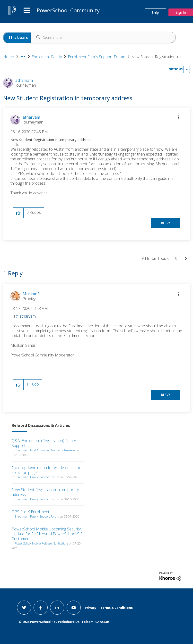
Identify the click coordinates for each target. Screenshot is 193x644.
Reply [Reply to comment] (166, 395)
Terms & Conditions (117, 608)
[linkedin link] (57, 608)
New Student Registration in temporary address (45, 492)
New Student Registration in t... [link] (158, 57)
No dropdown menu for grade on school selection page (47, 470)
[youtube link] (74, 608)
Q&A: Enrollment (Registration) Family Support (44, 443)
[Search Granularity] (26, 37)
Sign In (181, 12)
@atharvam (26, 316)
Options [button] (176, 69)
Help (155, 12)
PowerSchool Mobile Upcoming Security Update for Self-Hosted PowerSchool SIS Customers (47, 534)
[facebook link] (41, 608)
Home (9, 57)
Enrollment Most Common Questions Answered (46, 450)
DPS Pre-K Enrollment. (31, 512)
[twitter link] (24, 608)
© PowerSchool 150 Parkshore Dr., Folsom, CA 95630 (64, 622)
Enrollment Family (47, 57)
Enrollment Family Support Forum (96, 57)
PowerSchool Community (68, 10)
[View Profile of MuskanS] (31, 294)
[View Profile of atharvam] (31, 117)
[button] (178, 117)
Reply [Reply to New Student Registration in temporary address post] (166, 223)
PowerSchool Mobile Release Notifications (42, 543)
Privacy (91, 608)
